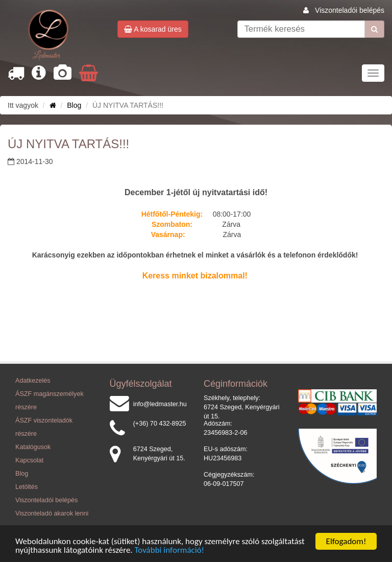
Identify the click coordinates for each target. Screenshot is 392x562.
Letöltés (27, 487)
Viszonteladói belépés (350, 10)
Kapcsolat (29, 460)
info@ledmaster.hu (160, 404)
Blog (74, 105)
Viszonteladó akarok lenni (52, 513)
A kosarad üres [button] (153, 29)
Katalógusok (33, 447)
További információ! (170, 550)
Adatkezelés (33, 381)
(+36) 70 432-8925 (160, 424)
